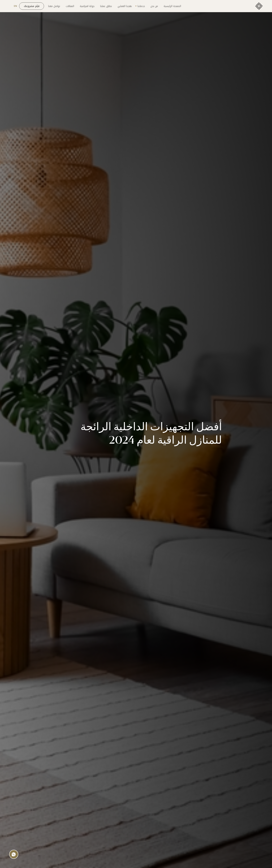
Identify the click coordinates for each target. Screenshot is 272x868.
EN (15, 6)
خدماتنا (141, 6)
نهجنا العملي (125, 6)
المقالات (70, 6)
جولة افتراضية (87, 6)
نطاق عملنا (106, 6)
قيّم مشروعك (32, 6)
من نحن (154, 6)
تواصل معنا (54, 6)
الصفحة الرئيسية (172, 6)
